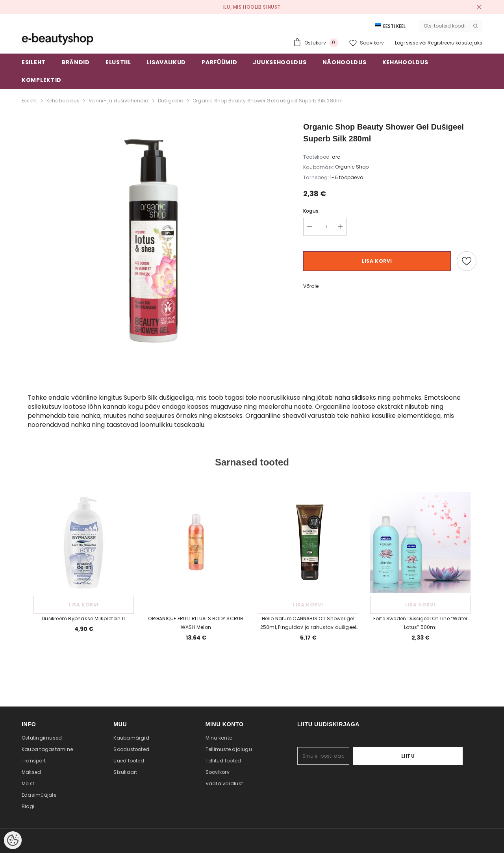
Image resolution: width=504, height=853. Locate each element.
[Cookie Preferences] (13, 840)
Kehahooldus (63, 101)
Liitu (438, 756)
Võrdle (311, 286)
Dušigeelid (171, 101)
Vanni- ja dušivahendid (119, 101)
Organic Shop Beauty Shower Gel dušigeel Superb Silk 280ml (268, 101)
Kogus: (311, 211)
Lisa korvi (377, 261)
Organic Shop (352, 167)
